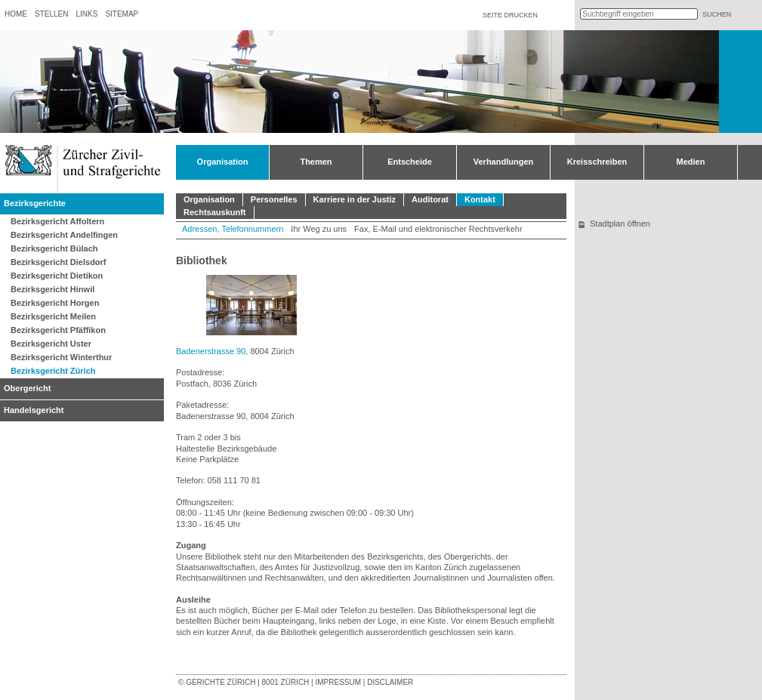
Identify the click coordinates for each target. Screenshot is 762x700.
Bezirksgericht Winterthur (61, 357)
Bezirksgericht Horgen (55, 303)
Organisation (223, 162)
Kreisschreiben (597, 162)
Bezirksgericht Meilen (53, 316)
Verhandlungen (503, 162)
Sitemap (122, 14)
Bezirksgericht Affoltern (57, 221)
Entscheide (410, 162)
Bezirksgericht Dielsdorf (59, 262)
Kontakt (480, 199)
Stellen (51, 14)
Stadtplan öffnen (620, 224)
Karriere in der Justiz (355, 199)
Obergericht (27, 388)
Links (86, 14)
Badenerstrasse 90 (211, 351)
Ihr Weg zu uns (319, 229)
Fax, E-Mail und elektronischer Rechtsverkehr (438, 229)
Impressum (338, 682)
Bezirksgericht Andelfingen (64, 235)
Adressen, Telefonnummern (233, 229)
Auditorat (430, 199)
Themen (316, 162)
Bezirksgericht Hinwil (52, 289)
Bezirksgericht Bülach (54, 248)
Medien (691, 162)
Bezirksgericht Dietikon (57, 276)
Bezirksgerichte (35, 203)
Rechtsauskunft (215, 212)
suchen (717, 14)
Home (16, 14)
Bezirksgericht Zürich (53, 371)
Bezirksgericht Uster (51, 344)
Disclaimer (390, 682)
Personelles (274, 199)
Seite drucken (510, 15)
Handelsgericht (34, 410)
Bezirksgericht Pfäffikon (58, 330)
